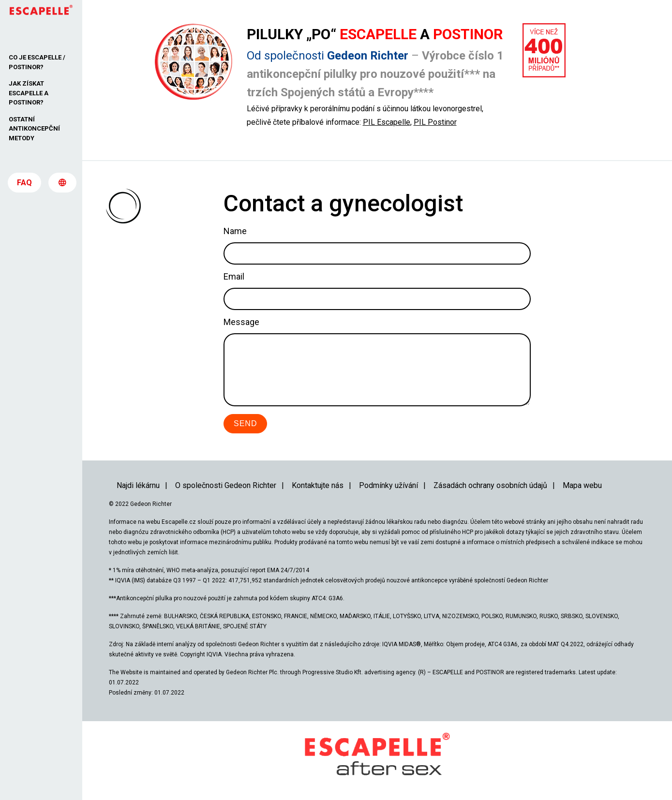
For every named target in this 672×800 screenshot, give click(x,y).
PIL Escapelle (387, 122)
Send (245, 423)
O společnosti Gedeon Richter (226, 485)
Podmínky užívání (388, 485)
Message (241, 322)
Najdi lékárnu (138, 485)
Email (234, 277)
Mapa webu (582, 485)
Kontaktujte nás (318, 485)
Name (235, 231)
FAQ (24, 185)
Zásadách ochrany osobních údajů (490, 485)
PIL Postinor (435, 122)
